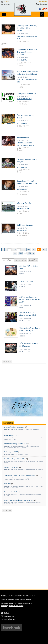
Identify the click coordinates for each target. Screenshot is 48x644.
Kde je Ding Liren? (26, 281)
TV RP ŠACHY (9, 619)
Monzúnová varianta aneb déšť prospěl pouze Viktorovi (27, 52)
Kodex (29, 599)
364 (20, 253)
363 (15, 253)
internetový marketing (17, 606)
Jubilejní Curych (23, 208)
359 (29, 250)
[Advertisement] (22, 380)
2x (20, 192)
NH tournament (22, 189)
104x (21, 63)
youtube (7, 5)
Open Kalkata (22, 60)
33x (20, 170)
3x (20, 41)
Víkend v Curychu (24, 203)
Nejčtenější (21, 260)
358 (24, 250)
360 (34, 250)
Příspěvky (8, 260)
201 (14, 250)
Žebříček (33, 260)
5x (20, 211)
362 (44, 250)
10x (20, 85)
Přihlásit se (43, 2)
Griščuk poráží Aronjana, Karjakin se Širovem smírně (27, 28)
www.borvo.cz (9, 616)
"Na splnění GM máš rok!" (27, 93)
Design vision (13, 603)
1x (20, 148)
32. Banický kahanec (24, 99)
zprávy (6, 2)
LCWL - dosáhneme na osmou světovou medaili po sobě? (30, 299)
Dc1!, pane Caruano (25, 225)
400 (29, 253)
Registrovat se (41, 4)
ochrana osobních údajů (17, 599)
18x (20, 126)
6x (20, 101)
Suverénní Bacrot (24, 137)
